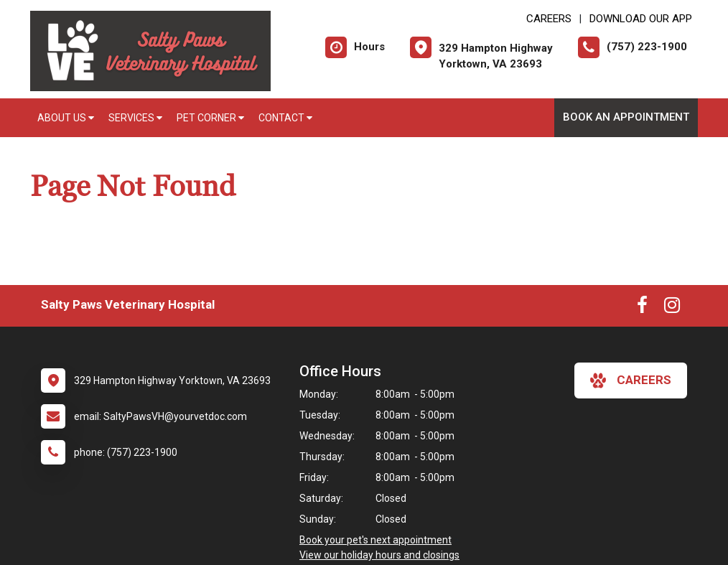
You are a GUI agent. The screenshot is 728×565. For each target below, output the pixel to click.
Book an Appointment (626, 117)
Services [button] (135, 118)
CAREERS (549, 19)
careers (631, 380)
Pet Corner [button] (210, 118)
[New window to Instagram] (672, 308)
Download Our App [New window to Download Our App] (641, 19)
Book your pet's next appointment (375, 540)
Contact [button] (285, 118)
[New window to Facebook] (642, 308)
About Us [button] (66, 118)
